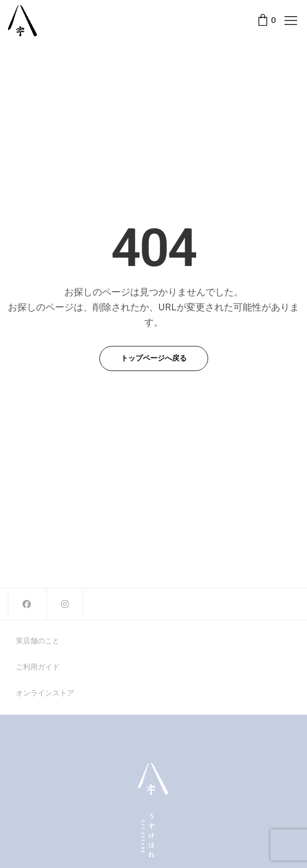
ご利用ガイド (38, 667)
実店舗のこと (38, 641)
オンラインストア (45, 693)
